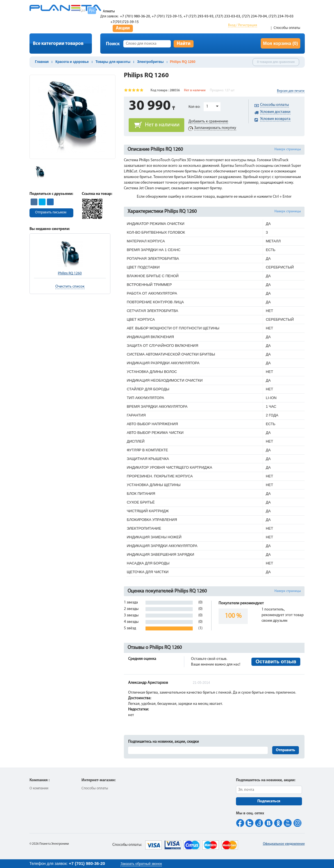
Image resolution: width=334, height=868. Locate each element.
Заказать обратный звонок (141, 864)
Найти (184, 44)
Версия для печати (291, 91)
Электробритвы (150, 62)
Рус (92, 11)
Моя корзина (280, 43)
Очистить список (70, 287)
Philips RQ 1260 (70, 273)
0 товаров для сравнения (276, 62)
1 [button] (207, 107)
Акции (123, 28)
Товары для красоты (113, 62)
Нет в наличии (162, 125)
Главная (42, 62)
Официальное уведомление (284, 844)
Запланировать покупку (215, 128)
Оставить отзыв (276, 662)
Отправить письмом (51, 212)
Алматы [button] (109, 11)
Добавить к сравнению (208, 121)
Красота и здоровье (72, 62)
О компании (39, 788)
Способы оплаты (287, 28)
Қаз (82, 11)
